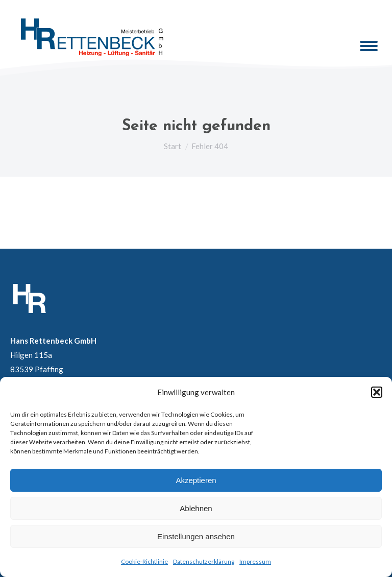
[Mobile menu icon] (369, 46)
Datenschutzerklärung (204, 561)
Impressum (255, 561)
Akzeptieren (196, 480)
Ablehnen (196, 508)
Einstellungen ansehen (196, 536)
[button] (377, 392)
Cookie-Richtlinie (144, 561)
